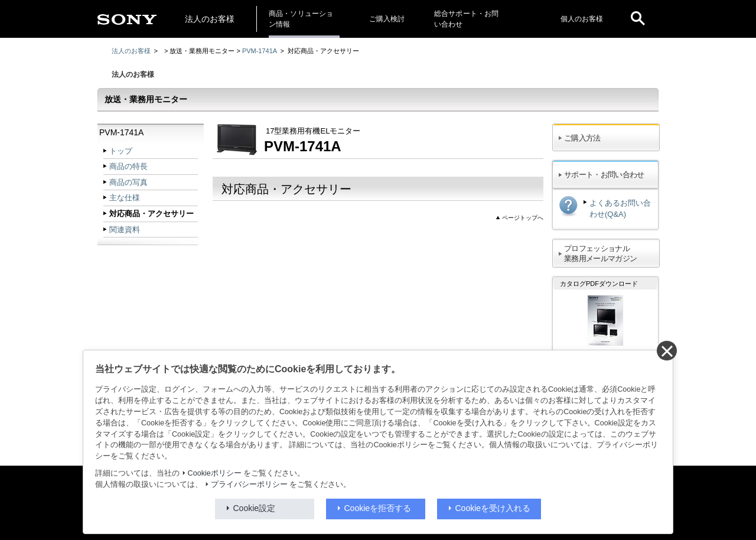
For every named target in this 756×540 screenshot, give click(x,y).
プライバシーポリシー (249, 484)
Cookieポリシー (215, 473)
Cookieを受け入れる (493, 508)
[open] (638, 19)
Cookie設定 (255, 508)
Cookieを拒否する (378, 508)
